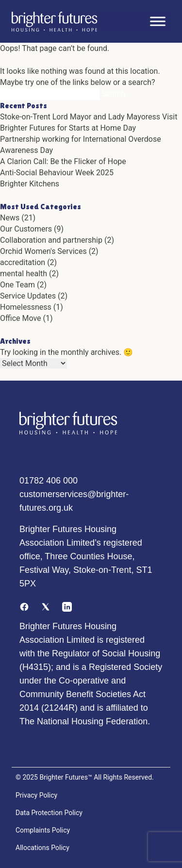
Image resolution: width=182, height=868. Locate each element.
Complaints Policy (43, 830)
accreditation (23, 262)
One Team (17, 285)
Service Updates (28, 296)
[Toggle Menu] (158, 21)
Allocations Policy (42, 848)
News (10, 218)
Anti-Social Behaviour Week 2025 (57, 173)
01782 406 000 (49, 481)
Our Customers (26, 229)
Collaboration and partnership (51, 240)
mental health (24, 274)
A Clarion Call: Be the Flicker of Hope (63, 161)
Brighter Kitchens (30, 184)
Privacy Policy (36, 795)
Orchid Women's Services (43, 251)
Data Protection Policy (49, 813)
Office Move (21, 318)
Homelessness (26, 307)
